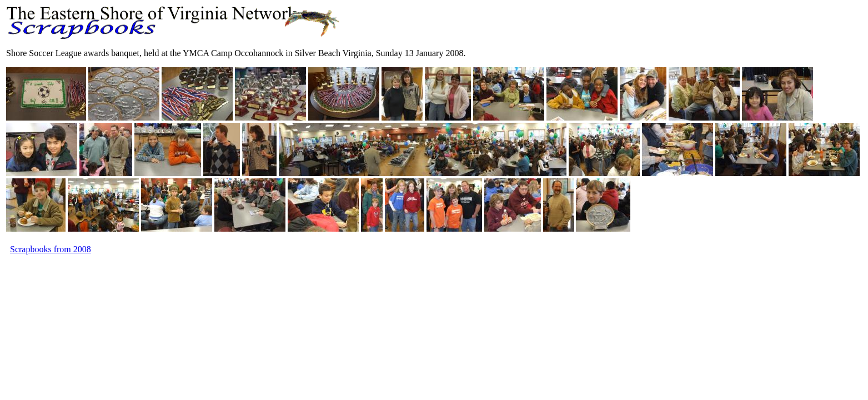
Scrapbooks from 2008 (51, 249)
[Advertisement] (208, 281)
